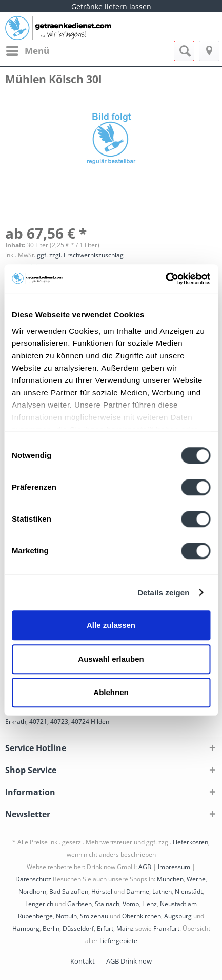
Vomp (131, 904)
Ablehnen (111, 692)
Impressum (174, 867)
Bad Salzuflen (69, 891)
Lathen (162, 891)
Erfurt (105, 928)
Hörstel (102, 891)
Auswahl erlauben (111, 659)
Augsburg (178, 916)
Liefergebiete (118, 941)
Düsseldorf (78, 928)
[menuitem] (27, 51)
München (170, 879)
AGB (145, 867)
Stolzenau (94, 916)
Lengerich (39, 904)
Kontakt (83, 961)
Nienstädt (189, 891)
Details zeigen (163, 593)
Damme (138, 891)
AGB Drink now (129, 961)
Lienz (149, 904)
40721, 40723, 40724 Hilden (69, 722)
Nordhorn (32, 891)
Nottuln (66, 916)
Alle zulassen (111, 625)
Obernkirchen (142, 916)
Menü (28, 50)
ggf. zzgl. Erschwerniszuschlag (80, 255)
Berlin (51, 928)
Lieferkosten (190, 842)
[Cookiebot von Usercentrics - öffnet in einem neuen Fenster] (165, 279)
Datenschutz (33, 879)
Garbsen (79, 904)
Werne (196, 879)
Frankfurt (166, 928)
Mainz (125, 928)
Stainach (107, 904)
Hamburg (26, 928)
